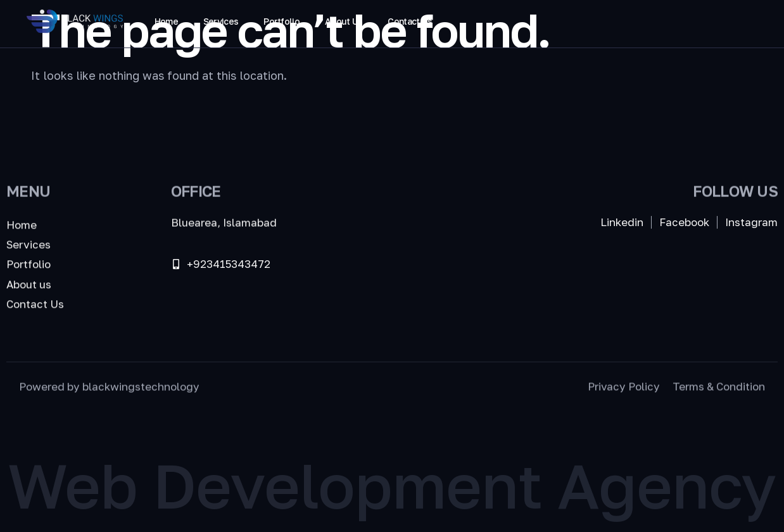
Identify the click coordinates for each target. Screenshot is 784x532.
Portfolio (281, 21)
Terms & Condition (719, 388)
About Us (344, 21)
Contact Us (410, 21)
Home (166, 21)
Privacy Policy (624, 388)
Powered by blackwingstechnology (109, 388)
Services (221, 21)
